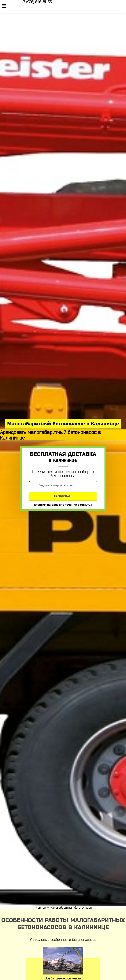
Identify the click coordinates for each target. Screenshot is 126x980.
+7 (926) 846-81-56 (37, 2)
